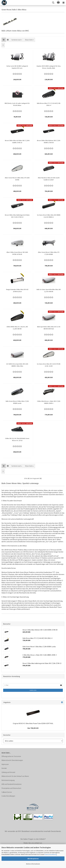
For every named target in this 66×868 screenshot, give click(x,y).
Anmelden (33, 690)
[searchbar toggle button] (53, 3)
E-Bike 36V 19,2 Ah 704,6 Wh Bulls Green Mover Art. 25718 (17, 439)
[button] (4, 40)
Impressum (5, 764)
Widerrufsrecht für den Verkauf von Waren (15, 776)
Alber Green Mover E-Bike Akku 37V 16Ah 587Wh (17, 179)
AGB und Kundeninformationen (12, 784)
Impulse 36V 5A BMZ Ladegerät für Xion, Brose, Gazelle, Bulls (49, 67)
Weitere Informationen (33, 864)
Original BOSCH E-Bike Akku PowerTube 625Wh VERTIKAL (33, 723)
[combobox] (17, 40)
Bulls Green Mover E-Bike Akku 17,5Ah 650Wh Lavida (17, 402)
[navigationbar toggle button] (63, 3)
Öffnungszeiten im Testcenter (11, 756)
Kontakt (4, 768)
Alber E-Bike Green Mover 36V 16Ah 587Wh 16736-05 (17, 253)
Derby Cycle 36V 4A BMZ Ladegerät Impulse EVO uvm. (17, 67)
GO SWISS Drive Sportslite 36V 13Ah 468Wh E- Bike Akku (17, 365)
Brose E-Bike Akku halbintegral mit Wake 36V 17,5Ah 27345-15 (17, 216)
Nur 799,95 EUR (33, 728)
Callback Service (7, 792)
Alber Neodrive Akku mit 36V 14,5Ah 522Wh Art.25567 (49, 179)
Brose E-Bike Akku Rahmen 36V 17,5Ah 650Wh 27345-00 (49, 142)
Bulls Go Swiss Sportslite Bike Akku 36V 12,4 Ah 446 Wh (49, 290)
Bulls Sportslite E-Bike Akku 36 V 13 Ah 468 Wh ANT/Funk (49, 328)
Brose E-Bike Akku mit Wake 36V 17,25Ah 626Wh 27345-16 (17, 142)
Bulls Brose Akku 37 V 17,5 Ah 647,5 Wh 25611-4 (49, 104)
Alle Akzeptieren (33, 859)
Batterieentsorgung (8, 780)
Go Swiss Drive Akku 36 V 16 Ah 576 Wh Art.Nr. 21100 (49, 365)
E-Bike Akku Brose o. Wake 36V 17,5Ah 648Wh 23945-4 (49, 402)
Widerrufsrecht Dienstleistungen (12, 760)
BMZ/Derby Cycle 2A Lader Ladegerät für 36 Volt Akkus (17, 104)
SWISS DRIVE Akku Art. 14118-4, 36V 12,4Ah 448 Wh (17, 328)
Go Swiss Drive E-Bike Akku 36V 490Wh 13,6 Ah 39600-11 (49, 216)
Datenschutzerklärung (51, 855)
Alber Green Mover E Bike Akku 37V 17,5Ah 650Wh (49, 253)
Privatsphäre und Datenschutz (11, 788)
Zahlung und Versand (8, 772)
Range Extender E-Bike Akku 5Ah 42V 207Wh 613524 (17, 290)
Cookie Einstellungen (8, 796)
